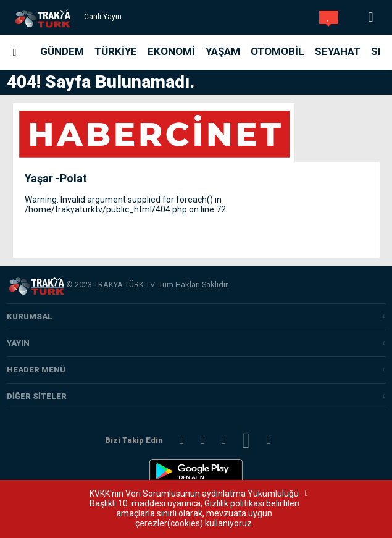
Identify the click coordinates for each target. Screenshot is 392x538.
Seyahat (338, 51)
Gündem (62, 51)
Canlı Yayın (103, 17)
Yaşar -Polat (56, 178)
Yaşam (223, 51)
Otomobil (277, 51)
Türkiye (116, 51)
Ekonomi (171, 51)
